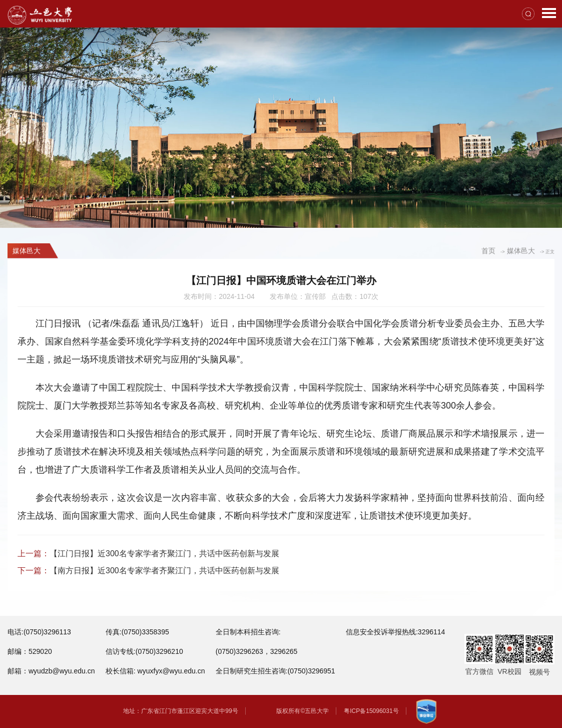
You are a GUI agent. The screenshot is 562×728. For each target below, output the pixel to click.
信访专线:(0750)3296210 (144, 651)
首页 (488, 251)
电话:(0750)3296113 (39, 632)
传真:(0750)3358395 (137, 632)
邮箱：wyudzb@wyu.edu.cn (51, 671)
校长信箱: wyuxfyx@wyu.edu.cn (155, 671)
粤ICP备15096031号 (371, 711)
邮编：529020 (30, 651)
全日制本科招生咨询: (248, 632)
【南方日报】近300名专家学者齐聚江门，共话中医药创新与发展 (164, 571)
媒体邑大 (521, 251)
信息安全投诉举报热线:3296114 (395, 632)
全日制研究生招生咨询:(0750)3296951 (275, 671)
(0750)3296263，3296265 (256, 651)
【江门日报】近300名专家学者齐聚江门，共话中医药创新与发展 (164, 554)
